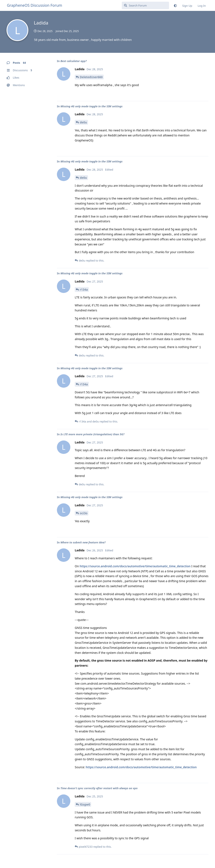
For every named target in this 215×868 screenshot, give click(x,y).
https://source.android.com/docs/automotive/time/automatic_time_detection (135, 566)
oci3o (84, 513)
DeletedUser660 (91, 77)
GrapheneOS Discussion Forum (35, 5)
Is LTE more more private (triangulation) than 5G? (92, 434)
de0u (83, 122)
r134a (84, 290)
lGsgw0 (85, 804)
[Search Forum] (145, 5)
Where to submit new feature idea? (83, 542)
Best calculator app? (74, 61)
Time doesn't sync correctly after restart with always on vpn (99, 788)
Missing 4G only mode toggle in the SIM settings (92, 106)
